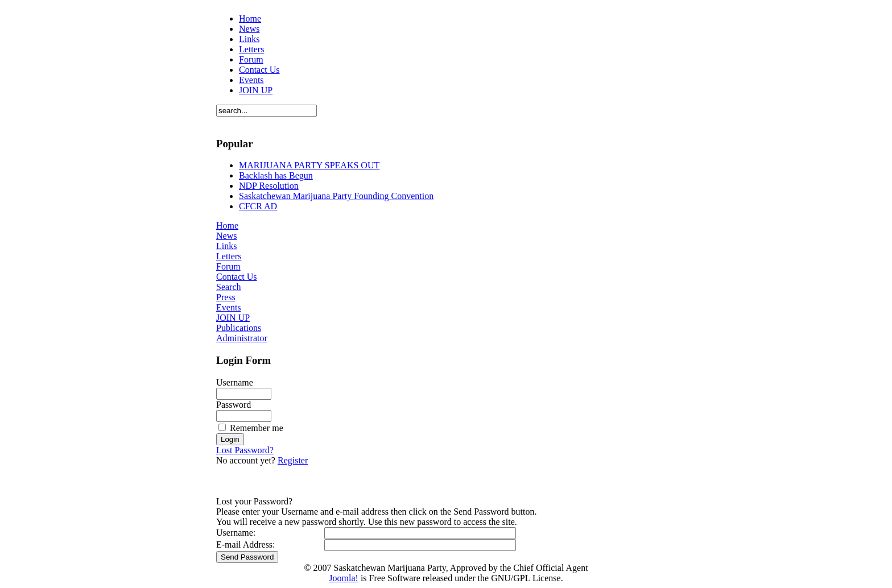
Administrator (242, 338)
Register (293, 460)
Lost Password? (245, 450)
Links (249, 39)
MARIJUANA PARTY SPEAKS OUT (309, 165)
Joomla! (344, 578)
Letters (251, 49)
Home (250, 18)
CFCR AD (258, 206)
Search (229, 287)
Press (226, 297)
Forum (251, 59)
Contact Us (259, 70)
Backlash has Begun (276, 175)
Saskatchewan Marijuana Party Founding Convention (336, 196)
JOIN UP (256, 90)
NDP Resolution (269, 186)
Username (235, 382)
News (249, 29)
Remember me (257, 428)
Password (234, 405)
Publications (239, 328)
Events (251, 80)
